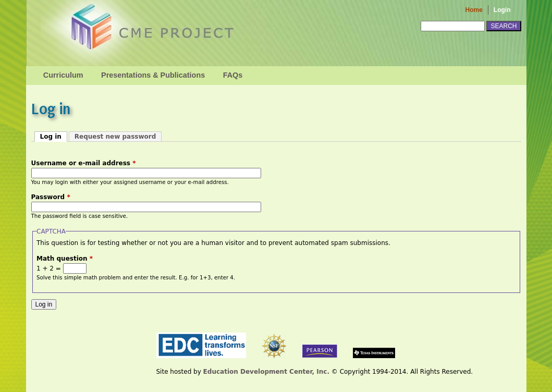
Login (502, 10)
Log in (54, 136)
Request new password (115, 137)
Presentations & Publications (153, 75)
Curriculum (63, 75)
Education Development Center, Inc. (266, 372)
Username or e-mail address (84, 163)
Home (474, 10)
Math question (65, 259)
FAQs (233, 75)
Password (51, 197)
